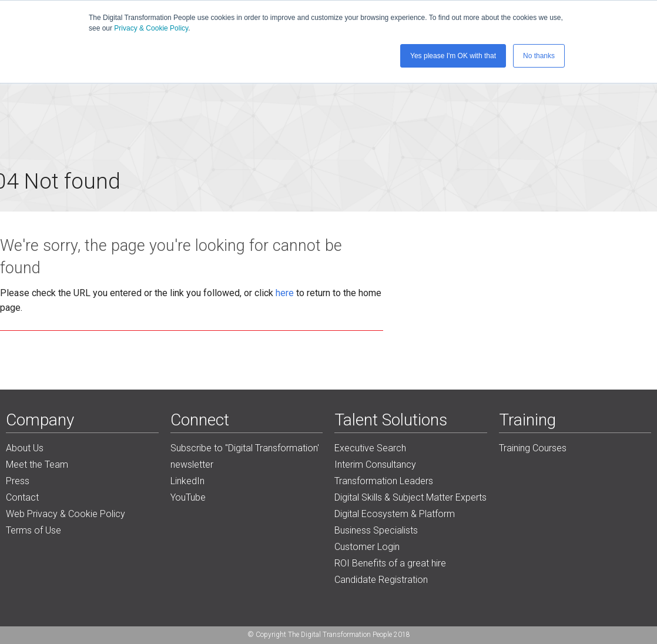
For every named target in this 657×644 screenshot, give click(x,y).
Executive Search (370, 448)
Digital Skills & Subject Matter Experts (410, 497)
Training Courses (533, 448)
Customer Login (367, 547)
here (285, 293)
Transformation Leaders (384, 481)
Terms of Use (33, 530)
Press (18, 481)
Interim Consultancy (375, 464)
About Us (25, 448)
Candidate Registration (381, 580)
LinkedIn (187, 481)
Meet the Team (37, 464)
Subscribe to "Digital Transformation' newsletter (245, 456)
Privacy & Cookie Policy (151, 28)
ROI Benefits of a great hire (390, 563)
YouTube (188, 497)
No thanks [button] (539, 56)
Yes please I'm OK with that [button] (453, 56)
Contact (22, 497)
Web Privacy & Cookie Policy (66, 514)
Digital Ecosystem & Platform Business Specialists (395, 522)
